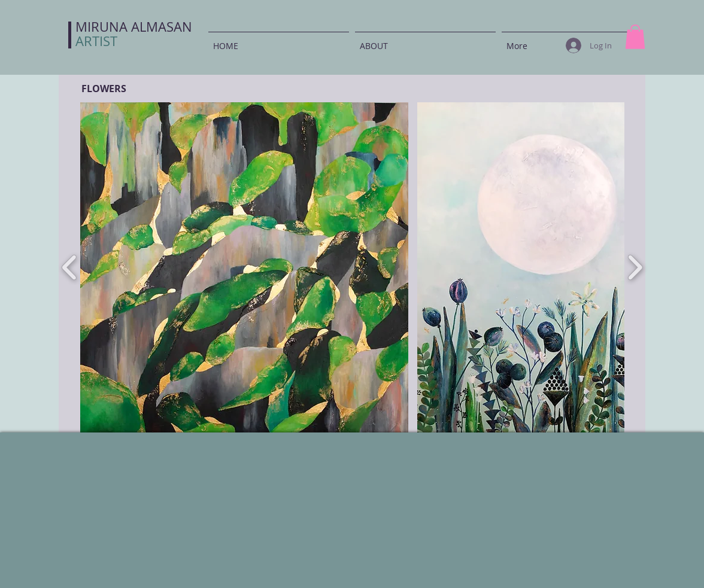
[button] (635, 37)
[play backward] (70, 268)
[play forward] (635, 268)
